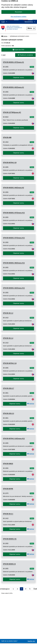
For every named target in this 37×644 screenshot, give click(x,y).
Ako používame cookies (19, 17)
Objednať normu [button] (18, 78)
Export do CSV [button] (18, 50)
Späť (4, 55)
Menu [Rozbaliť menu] (31, 28)
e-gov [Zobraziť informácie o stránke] (4, 22)
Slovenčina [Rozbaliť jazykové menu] (30, 22)
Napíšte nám (31, 641)
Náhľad (31, 404)
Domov (4, 36)
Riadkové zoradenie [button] (25, 55)
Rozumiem (18, 12)
